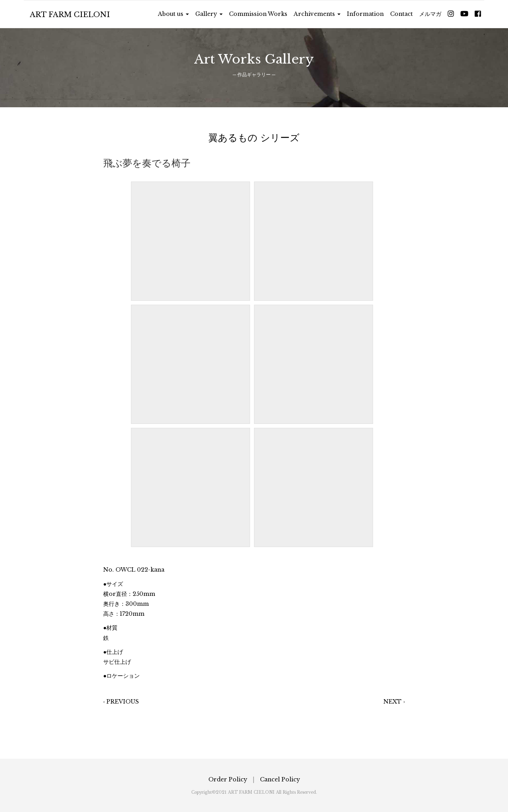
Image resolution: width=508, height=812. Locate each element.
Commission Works (258, 14)
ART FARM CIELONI (70, 15)
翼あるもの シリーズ (254, 138)
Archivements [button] (317, 14)
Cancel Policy (280, 779)
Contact (401, 14)
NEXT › (394, 702)
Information (365, 14)
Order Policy (228, 779)
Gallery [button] (209, 14)
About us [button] (173, 14)
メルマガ (430, 14)
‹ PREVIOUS (121, 702)
